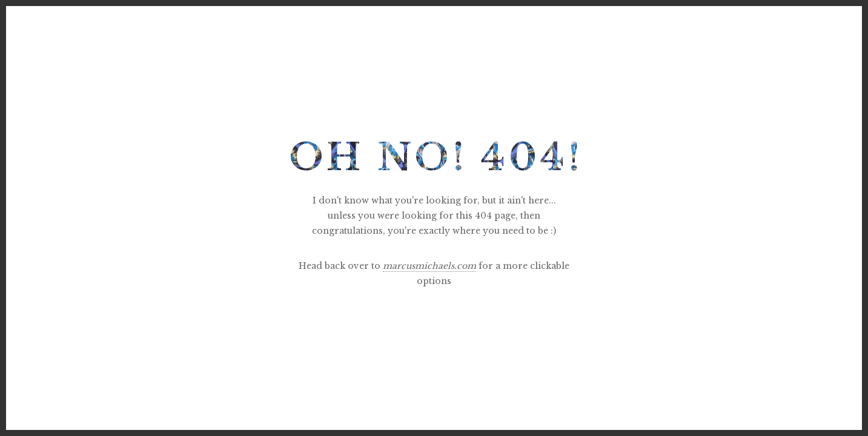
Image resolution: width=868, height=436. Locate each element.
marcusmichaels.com (429, 266)
